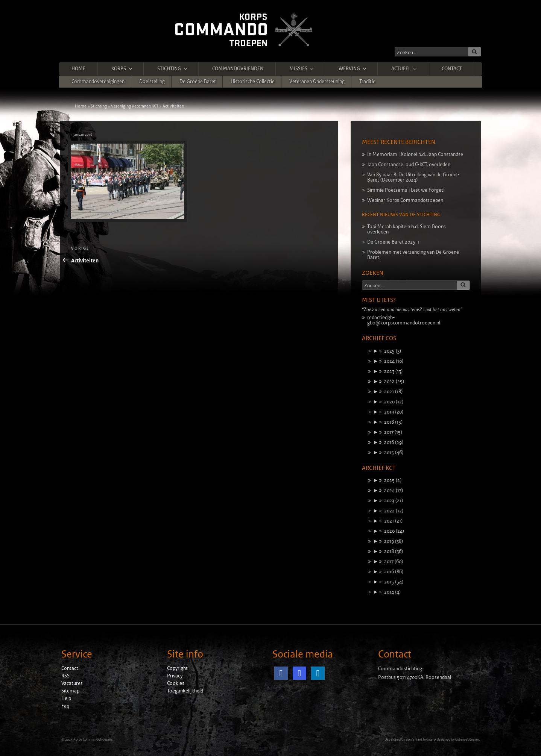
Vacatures (72, 683)
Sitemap (70, 691)
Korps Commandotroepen (93, 739)
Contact (452, 69)
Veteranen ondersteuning (317, 82)
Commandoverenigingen (98, 82)
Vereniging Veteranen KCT (135, 106)
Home (78, 69)
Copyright (177, 668)
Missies (302, 69)
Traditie (367, 82)
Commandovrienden (238, 69)
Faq (65, 706)
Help (66, 698)
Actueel (404, 69)
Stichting (173, 69)
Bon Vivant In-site (419, 739)
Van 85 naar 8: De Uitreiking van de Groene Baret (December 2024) (413, 177)
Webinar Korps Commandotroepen (405, 200)
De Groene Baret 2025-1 (393, 242)
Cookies (176, 683)
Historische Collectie (253, 82)
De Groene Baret (198, 82)
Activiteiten (173, 106)
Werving (353, 69)
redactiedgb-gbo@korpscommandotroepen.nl (404, 320)
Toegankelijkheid (185, 691)
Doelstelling (152, 82)
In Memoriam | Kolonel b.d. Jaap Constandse (415, 155)
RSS (65, 676)
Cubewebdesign (467, 739)
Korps (122, 69)
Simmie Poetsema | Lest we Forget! (406, 190)
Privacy (175, 676)
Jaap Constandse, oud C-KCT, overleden (409, 165)
